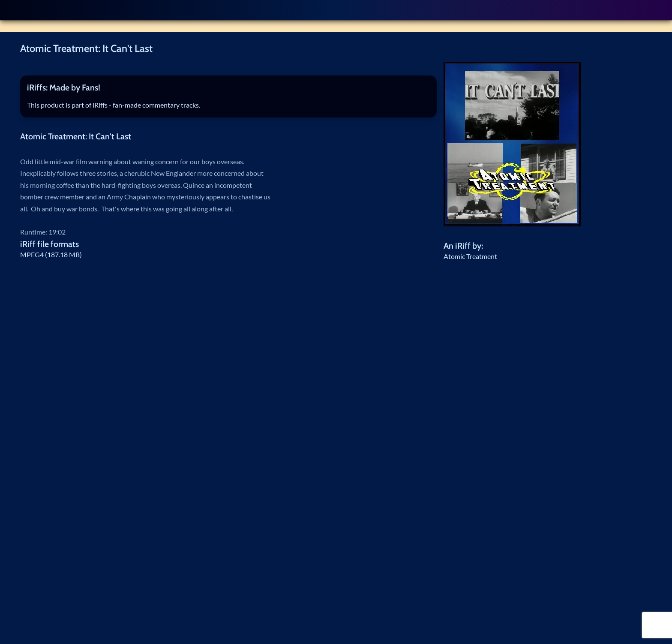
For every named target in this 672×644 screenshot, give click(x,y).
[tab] (228, 88)
